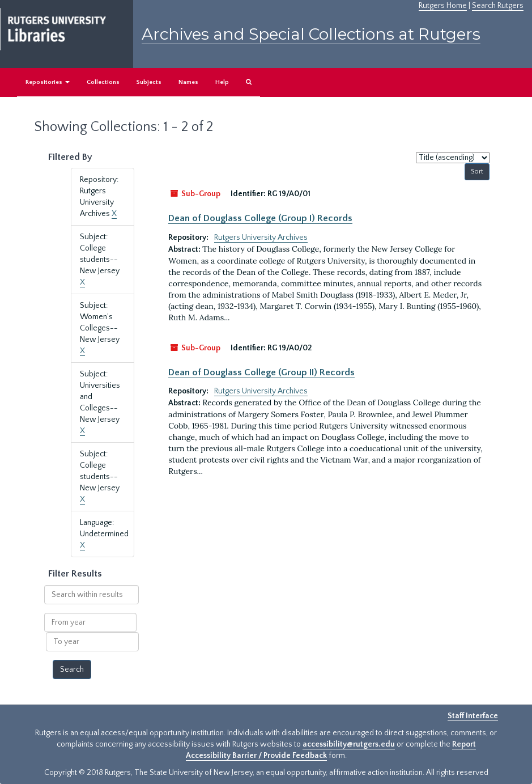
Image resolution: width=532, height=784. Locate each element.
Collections (103, 82)
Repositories (48, 82)
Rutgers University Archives (261, 238)
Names (188, 82)
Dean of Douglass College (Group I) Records (260, 218)
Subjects (149, 82)
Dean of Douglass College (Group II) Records (261, 372)
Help (222, 82)
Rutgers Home (443, 6)
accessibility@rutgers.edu (349, 744)
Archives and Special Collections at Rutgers (311, 34)
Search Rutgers (498, 6)
